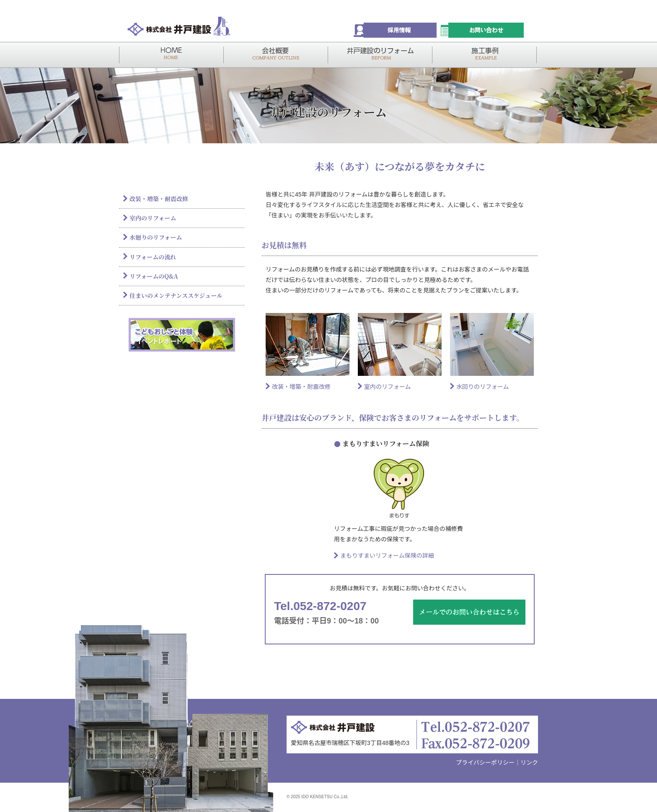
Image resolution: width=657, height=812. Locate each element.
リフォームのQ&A (154, 276)
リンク (529, 763)
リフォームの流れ (153, 257)
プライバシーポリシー (485, 763)
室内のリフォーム (388, 387)
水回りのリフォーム (483, 387)
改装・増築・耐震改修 (301, 387)
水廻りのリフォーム (156, 237)
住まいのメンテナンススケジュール (176, 295)
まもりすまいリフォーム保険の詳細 (387, 556)
